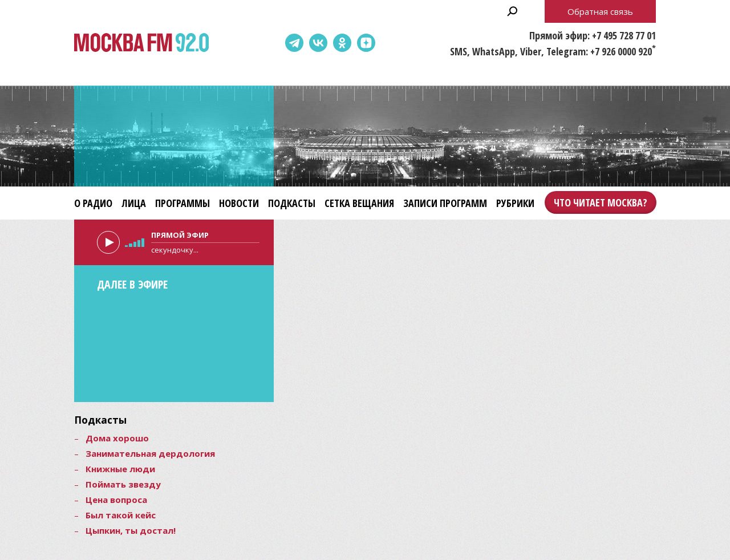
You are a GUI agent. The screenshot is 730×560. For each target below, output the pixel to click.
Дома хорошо (117, 438)
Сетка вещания (359, 203)
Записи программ (445, 203)
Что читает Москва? (601, 202)
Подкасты (292, 203)
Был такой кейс (121, 515)
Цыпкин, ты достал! (131, 530)
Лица (134, 203)
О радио (93, 203)
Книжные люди (120, 469)
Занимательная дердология (150, 453)
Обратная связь (600, 11)
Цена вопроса (116, 500)
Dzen (366, 43)
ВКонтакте (318, 43)
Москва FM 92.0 (141, 43)
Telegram (294, 43)
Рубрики (515, 203)
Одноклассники (342, 43)
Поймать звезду (123, 484)
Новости (239, 203)
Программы (182, 203)
